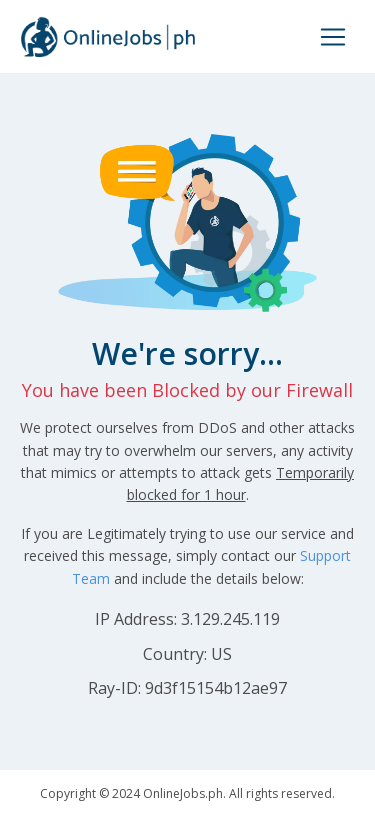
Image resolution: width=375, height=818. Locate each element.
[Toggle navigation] (333, 37)
